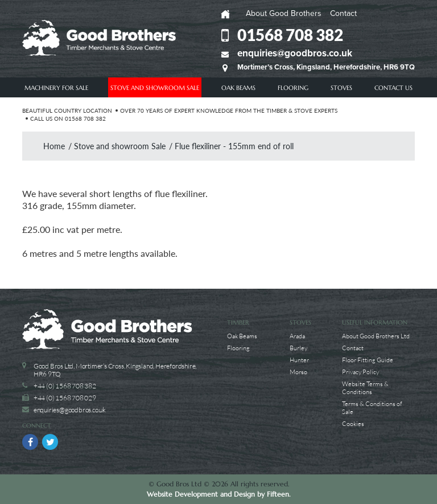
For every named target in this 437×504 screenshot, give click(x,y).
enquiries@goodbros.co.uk (295, 53)
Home (54, 146)
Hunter (299, 360)
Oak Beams (238, 88)
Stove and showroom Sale (155, 88)
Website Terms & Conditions (365, 388)
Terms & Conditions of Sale (372, 407)
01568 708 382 (290, 35)
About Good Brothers (284, 13)
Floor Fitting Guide (368, 360)
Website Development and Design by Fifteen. (218, 494)
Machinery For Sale (56, 88)
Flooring (293, 88)
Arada (297, 336)
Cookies (353, 423)
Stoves (341, 88)
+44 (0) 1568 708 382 (65, 386)
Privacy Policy (360, 372)
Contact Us (393, 88)
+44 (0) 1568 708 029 (65, 398)
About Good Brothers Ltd (376, 336)
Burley (298, 348)
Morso (298, 372)
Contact (343, 13)
